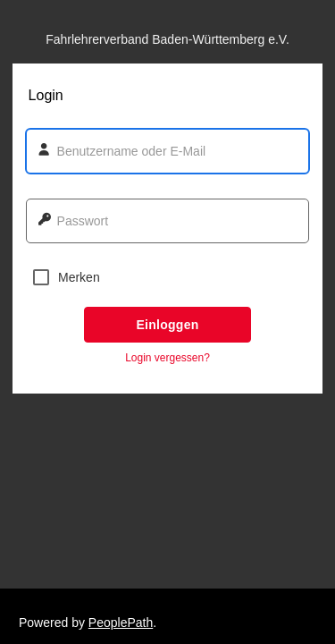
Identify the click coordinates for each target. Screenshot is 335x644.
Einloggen (167, 325)
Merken (67, 277)
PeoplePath (121, 623)
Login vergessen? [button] (167, 358)
